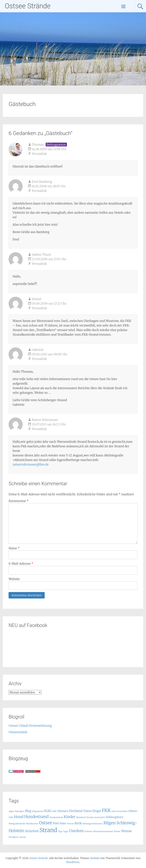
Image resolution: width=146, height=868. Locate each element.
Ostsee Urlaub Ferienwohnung (30, 726)
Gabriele (38, 350)
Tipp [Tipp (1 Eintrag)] (60, 831)
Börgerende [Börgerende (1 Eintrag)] (37, 811)
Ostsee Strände (28, 6)
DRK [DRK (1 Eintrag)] (54, 811)
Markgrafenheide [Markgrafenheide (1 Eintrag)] (17, 824)
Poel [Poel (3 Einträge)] (56, 823)
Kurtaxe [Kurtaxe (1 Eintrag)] (90, 817)
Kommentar (19, 501)
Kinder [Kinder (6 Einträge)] (69, 817)
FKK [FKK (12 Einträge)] (106, 810)
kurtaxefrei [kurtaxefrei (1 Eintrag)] (100, 817)
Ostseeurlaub (18, 732)
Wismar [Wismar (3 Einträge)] (127, 831)
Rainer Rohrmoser (45, 420)
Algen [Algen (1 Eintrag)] (11, 811)
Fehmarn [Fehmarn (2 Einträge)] (63, 811)
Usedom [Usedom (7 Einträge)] (76, 831)
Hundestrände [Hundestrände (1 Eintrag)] (56, 817)
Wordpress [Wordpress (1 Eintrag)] (14, 837)
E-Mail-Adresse (21, 564)
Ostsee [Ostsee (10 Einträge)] (46, 823)
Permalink (39, 154)
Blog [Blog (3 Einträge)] (28, 811)
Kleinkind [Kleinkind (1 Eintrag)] (81, 817)
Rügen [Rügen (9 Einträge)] (109, 823)
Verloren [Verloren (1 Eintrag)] (88, 831)
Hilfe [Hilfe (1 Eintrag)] (11, 817)
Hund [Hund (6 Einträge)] (19, 817)
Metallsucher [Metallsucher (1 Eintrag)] (32, 824)
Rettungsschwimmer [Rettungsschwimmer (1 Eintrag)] (93, 824)
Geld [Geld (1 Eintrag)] (114, 811)
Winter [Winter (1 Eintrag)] (117, 831)
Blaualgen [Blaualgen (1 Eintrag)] (20, 811)
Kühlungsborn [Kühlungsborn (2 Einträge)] (115, 817)
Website (14, 579)
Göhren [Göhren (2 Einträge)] (133, 811)
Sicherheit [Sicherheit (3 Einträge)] (32, 831)
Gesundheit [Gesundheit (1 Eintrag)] (122, 811)
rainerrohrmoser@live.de (31, 464)
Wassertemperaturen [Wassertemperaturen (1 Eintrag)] (103, 831)
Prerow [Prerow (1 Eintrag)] (70, 824)
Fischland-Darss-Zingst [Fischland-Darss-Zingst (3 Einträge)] (85, 811)
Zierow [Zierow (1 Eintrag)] (23, 837)
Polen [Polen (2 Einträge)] (63, 823)
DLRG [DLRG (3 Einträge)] (48, 811)
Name (14, 548)
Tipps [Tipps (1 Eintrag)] (66, 831)
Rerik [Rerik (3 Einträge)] (78, 823)
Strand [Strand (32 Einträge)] (48, 830)
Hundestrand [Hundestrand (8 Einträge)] (36, 817)
